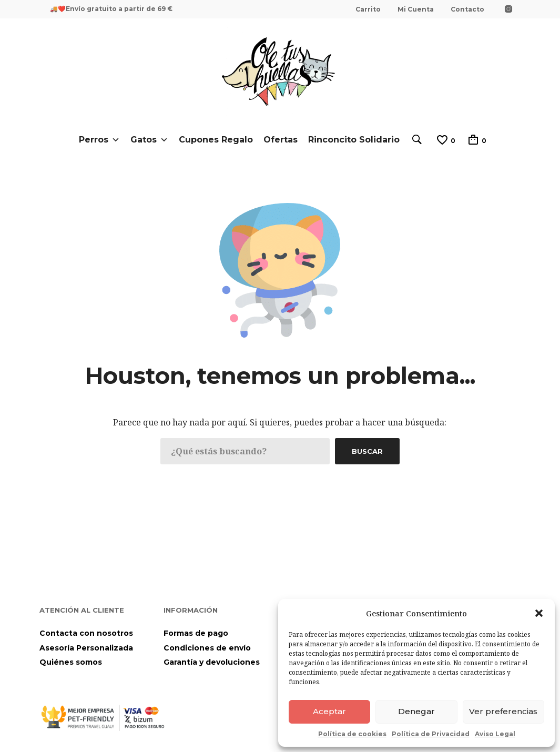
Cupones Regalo (216, 140)
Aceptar (329, 711)
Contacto (467, 9)
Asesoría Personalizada (86, 648)
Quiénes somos (71, 662)
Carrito (368, 9)
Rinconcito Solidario (354, 140)
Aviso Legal (495, 734)
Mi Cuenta (416, 9)
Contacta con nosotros (86, 633)
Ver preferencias (503, 711)
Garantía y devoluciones (212, 662)
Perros (99, 140)
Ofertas (281, 140)
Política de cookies (352, 734)
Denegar (416, 711)
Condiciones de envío (207, 648)
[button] (539, 613)
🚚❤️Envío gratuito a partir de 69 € (111, 9)
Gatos (149, 140)
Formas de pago (196, 633)
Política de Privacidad (431, 734)
